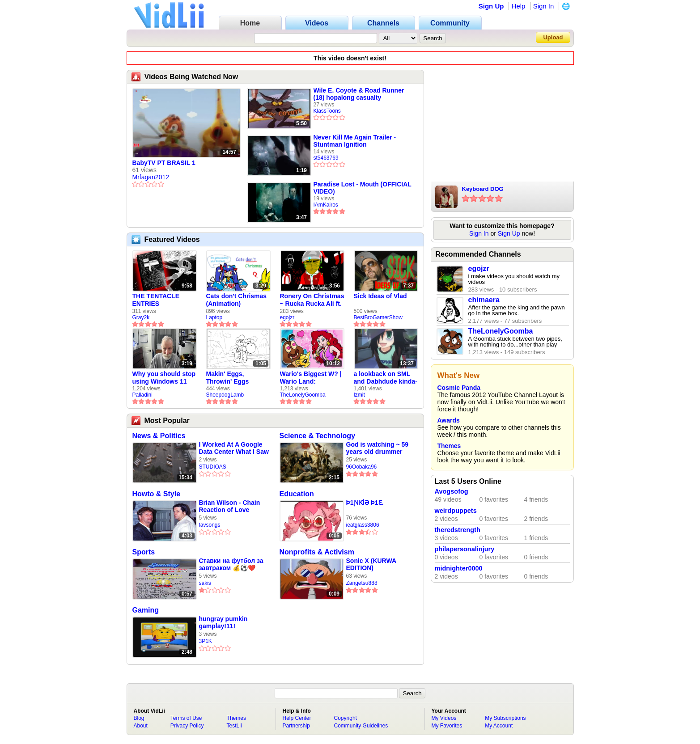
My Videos (444, 718)
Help (519, 6)
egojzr (287, 317)
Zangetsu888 (362, 583)
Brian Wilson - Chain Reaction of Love (230, 506)
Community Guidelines (361, 726)
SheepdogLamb (225, 395)
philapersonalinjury (465, 549)
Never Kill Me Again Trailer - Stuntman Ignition (355, 141)
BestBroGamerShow (378, 317)
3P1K (206, 641)
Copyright (346, 718)
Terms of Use (186, 718)
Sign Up (491, 6)
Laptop (214, 317)
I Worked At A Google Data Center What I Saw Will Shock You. (234, 448)
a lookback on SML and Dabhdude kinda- (386, 378)
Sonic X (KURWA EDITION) (371, 564)
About (141, 726)
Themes (449, 446)
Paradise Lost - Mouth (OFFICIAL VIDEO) (363, 188)
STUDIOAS (213, 467)
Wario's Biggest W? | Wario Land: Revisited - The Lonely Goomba (311, 378)
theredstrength (458, 530)
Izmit (359, 395)
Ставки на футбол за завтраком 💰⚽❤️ (231, 564)
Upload (553, 37)
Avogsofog (452, 491)
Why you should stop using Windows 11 (164, 378)
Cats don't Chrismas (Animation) (237, 300)
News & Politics (159, 436)
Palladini (142, 395)
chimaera (484, 300)
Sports (144, 552)
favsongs (210, 525)
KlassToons (327, 111)
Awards (449, 420)
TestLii (234, 726)
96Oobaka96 (362, 467)
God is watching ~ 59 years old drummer (378, 448)
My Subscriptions (505, 718)
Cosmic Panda (459, 388)
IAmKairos (326, 205)
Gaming (146, 610)
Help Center (297, 718)
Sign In (544, 6)
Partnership (296, 726)
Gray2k (141, 317)
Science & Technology (318, 436)
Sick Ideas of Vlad (380, 296)
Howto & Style (157, 494)
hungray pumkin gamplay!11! (223, 622)
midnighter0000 (459, 568)
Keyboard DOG (483, 189)
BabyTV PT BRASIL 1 (164, 163)
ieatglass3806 (363, 525)
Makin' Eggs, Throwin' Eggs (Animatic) (228, 378)
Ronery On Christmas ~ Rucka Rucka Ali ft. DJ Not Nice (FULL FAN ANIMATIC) (312, 300)
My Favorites (447, 726)
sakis (205, 583)
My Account (499, 726)
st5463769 (326, 158)
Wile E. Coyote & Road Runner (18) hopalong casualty (359, 94)
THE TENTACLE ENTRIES (156, 300)
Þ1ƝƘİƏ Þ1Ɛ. (365, 503)
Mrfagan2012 (151, 177)
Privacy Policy (187, 726)
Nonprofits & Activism (317, 552)
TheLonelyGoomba (303, 395)
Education (297, 494)
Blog (139, 718)
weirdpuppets (456, 511)
